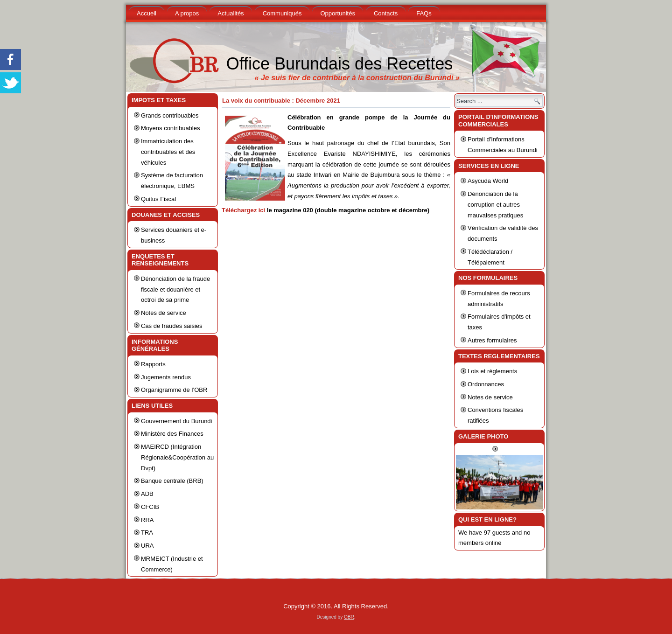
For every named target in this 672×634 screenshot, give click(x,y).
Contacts (386, 13)
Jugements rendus (166, 377)
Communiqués (282, 13)
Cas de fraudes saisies (172, 326)
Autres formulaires (492, 340)
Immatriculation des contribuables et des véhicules (168, 152)
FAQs (424, 13)
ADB (147, 494)
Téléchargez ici (243, 210)
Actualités (231, 13)
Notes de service (164, 313)
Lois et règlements (492, 371)
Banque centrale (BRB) (172, 481)
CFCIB (150, 507)
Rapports (153, 364)
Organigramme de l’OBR (174, 390)
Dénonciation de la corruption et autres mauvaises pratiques (495, 205)
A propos (187, 13)
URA (147, 546)
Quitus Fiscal (158, 199)
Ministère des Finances (172, 434)
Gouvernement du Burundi (176, 421)
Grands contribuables (170, 115)
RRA (147, 520)
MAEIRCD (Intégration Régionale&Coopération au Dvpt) (177, 457)
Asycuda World (488, 181)
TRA (147, 533)
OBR (349, 617)
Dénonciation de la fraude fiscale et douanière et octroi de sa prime (175, 289)
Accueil (147, 13)
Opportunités (337, 13)
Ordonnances (486, 384)
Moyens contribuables (170, 128)
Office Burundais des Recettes (340, 64)
